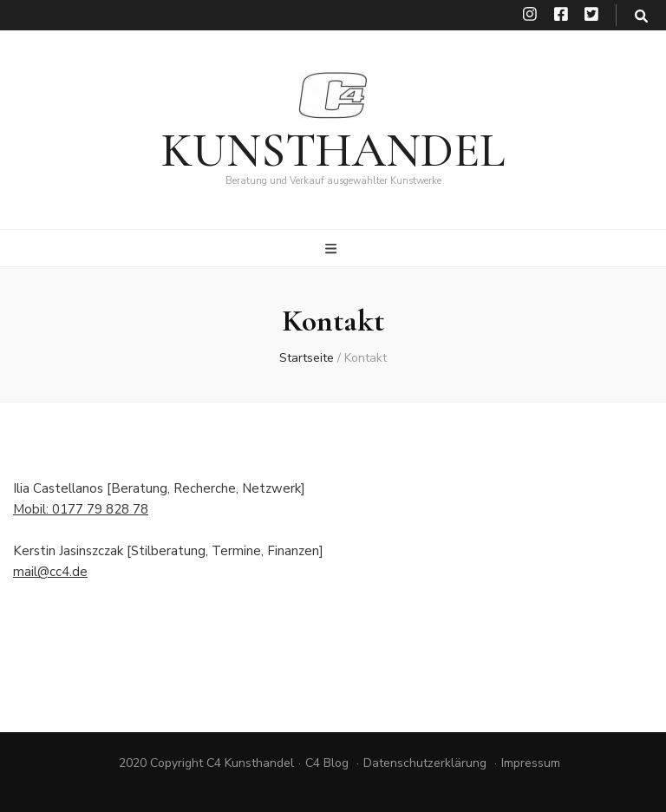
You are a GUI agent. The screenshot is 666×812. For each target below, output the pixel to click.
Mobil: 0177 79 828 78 (81, 509)
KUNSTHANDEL (333, 151)
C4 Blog (327, 763)
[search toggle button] (641, 16)
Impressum (531, 763)
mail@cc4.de (50, 572)
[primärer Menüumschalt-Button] (333, 249)
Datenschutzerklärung (425, 763)
